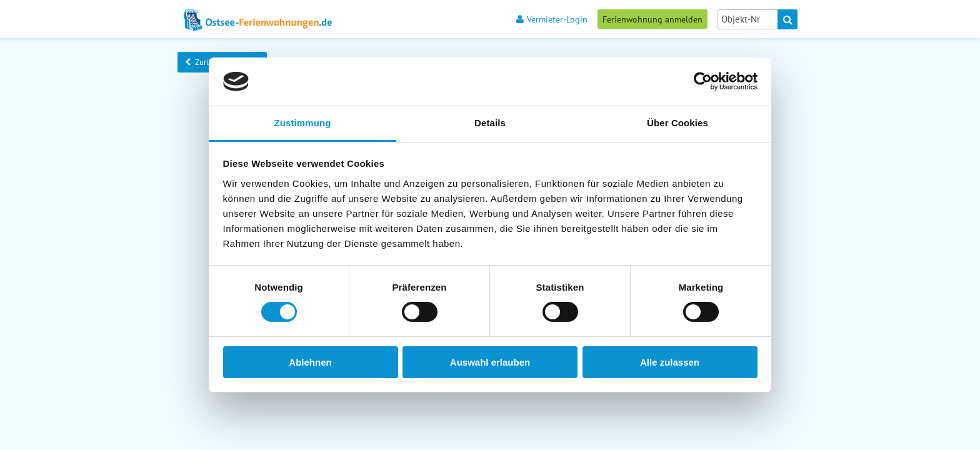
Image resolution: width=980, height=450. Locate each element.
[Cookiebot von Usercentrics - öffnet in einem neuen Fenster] (703, 81)
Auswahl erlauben (490, 362)
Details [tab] (490, 123)
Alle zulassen (670, 362)
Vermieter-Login (552, 19)
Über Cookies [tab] (677, 123)
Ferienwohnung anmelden (652, 19)
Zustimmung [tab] (303, 123)
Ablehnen (310, 362)
